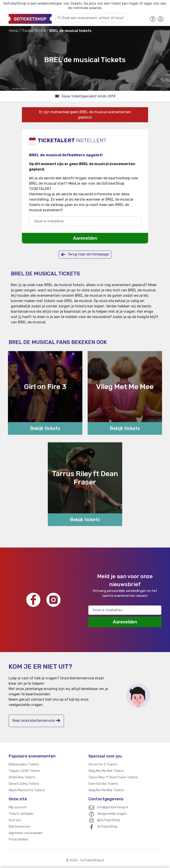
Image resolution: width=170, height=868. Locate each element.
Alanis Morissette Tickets (27, 790)
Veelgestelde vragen (112, 814)
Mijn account (18, 807)
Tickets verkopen (21, 814)
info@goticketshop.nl (113, 807)
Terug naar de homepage (85, 254)
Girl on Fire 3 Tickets (103, 764)
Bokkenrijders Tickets (24, 764)
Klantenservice (19, 827)
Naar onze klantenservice (36, 721)
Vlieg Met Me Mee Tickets (106, 771)
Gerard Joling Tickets (24, 784)
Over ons (15, 820)
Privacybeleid (18, 839)
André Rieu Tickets (22, 777)
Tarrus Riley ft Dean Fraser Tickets (113, 777)
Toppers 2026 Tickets (24, 771)
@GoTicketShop (109, 820)
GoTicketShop (107, 827)
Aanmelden (85, 238)
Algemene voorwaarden (26, 833)
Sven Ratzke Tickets (103, 784)
